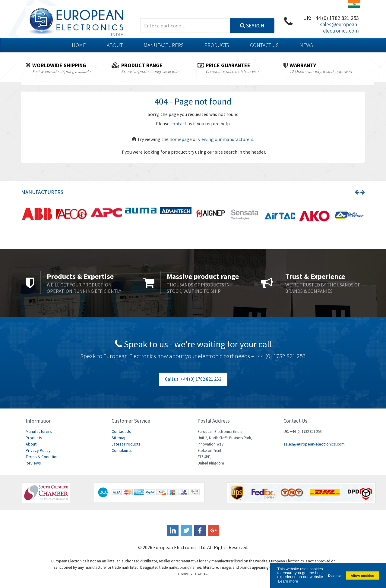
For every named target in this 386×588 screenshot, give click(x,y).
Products (217, 45)
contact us (181, 124)
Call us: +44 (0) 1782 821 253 (193, 379)
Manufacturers (164, 45)
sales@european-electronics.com (339, 27)
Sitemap (119, 438)
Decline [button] (334, 575)
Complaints (122, 450)
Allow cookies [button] (362, 575)
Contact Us (264, 45)
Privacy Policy (38, 450)
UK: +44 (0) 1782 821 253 (331, 18)
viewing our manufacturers (226, 139)
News (306, 45)
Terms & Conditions (43, 457)
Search (252, 25)
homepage (181, 139)
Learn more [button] (288, 581)
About (115, 45)
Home (79, 45)
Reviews (33, 463)
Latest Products (126, 444)
